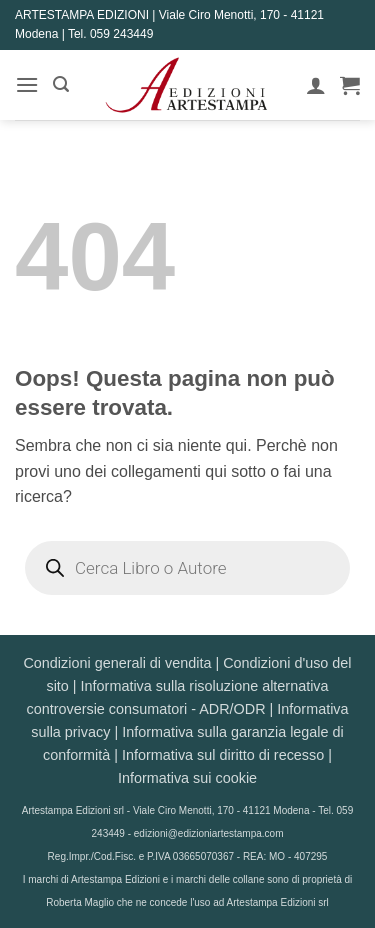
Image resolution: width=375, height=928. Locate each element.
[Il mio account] (316, 85)
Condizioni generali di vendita (117, 663)
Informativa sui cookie (187, 778)
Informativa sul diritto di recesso (223, 755)
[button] (27, 84)
